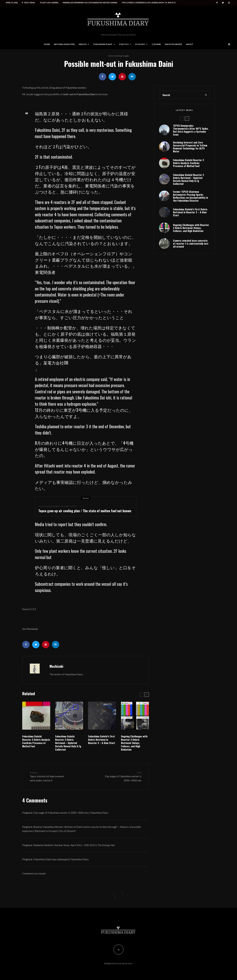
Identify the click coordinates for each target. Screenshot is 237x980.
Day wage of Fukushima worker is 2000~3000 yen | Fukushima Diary (71, 813)
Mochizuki (56, 666)
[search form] (181, 95)
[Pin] (122, 77)
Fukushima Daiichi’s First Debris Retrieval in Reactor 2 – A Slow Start (102, 740)
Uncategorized (173, 44)
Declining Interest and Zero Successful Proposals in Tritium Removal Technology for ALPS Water (190, 147)
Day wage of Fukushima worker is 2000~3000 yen (121, 776)
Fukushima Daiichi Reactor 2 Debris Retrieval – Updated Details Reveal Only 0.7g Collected (68, 743)
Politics (124, 44)
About (190, 44)
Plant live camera (49, 3)
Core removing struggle (119, 56)
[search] (206, 95)
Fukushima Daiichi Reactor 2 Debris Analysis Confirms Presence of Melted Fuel (36, 741)
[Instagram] (229, 3)
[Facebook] (217, 3)
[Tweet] (112, 77)
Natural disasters (64, 44)
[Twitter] (223, 3)
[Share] (102, 77)
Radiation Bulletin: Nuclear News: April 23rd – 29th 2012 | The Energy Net (74, 845)
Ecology (140, 44)
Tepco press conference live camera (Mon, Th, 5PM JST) (149, 3)
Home (47, 44)
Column (156, 44)
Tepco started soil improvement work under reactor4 (50, 776)
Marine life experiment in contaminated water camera (90, 3)
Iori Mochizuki (30, 629)
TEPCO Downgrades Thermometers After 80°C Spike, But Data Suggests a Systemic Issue (191, 130)
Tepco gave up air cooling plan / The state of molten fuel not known (85, 511)
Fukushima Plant (103, 44)
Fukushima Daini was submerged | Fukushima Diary (61, 859)
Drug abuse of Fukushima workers (68, 88)
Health (83, 44)
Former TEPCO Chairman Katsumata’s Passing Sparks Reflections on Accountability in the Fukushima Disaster (191, 196)
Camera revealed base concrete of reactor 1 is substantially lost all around (191, 243)
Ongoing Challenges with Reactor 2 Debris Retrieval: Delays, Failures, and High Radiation (134, 743)
